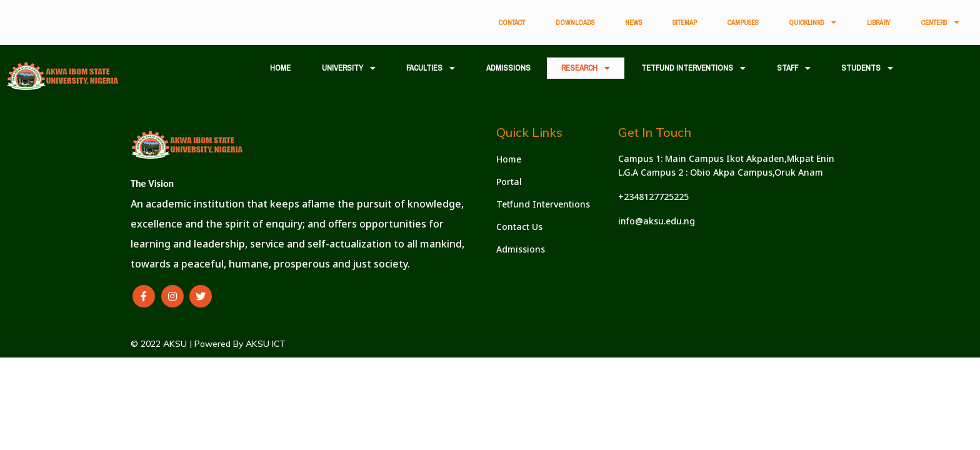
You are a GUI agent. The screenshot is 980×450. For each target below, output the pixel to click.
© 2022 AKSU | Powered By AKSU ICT (208, 344)
